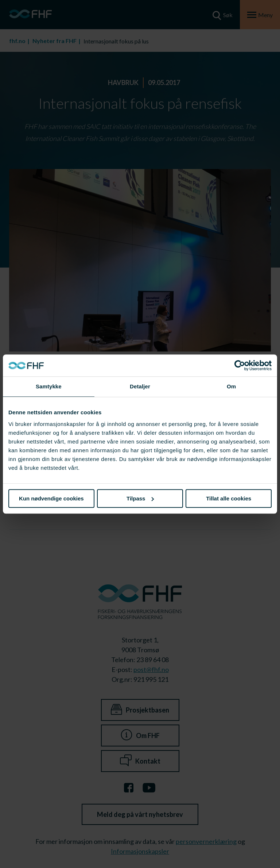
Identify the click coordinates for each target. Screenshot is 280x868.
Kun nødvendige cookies (51, 498)
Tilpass (140, 498)
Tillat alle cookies (229, 498)
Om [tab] (231, 386)
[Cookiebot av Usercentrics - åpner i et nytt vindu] (240, 365)
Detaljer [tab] (140, 386)
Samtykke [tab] (49, 386)
